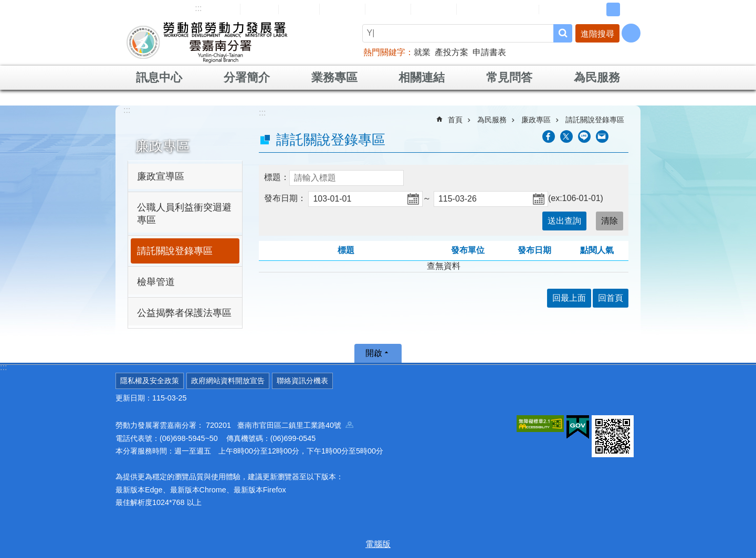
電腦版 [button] (378, 544)
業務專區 (334, 77)
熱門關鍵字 (384, 52)
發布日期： (285, 198)
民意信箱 (342, 9)
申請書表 (489, 52)
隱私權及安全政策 (150, 381)
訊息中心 (159, 77)
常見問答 (388, 9)
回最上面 (569, 298)
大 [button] (629, 9)
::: (198, 8)
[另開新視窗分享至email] (602, 136)
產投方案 (451, 52)
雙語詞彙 (434, 9)
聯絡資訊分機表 (302, 381)
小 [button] (597, 9)
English (299, 9)
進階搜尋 (597, 34)
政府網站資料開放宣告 (228, 381)
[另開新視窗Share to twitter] (566, 136)
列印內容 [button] (622, 136)
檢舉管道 (156, 282)
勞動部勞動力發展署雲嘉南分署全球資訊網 (207, 42)
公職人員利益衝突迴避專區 (184, 214)
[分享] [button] (631, 33)
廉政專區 (163, 146)
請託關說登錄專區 (175, 251)
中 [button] (613, 9)
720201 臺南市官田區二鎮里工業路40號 (280, 425)
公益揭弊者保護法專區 (184, 313)
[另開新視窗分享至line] (584, 136)
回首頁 (259, 9)
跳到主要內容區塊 (6, 6)
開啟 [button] (374, 353)
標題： (277, 177)
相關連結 (422, 77)
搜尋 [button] (563, 33)
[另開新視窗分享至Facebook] (549, 136)
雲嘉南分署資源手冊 (498, 9)
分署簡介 (247, 77)
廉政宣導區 (161, 176)
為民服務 (597, 77)
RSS (555, 9)
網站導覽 (217, 9)
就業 (422, 52)
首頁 (455, 120)
